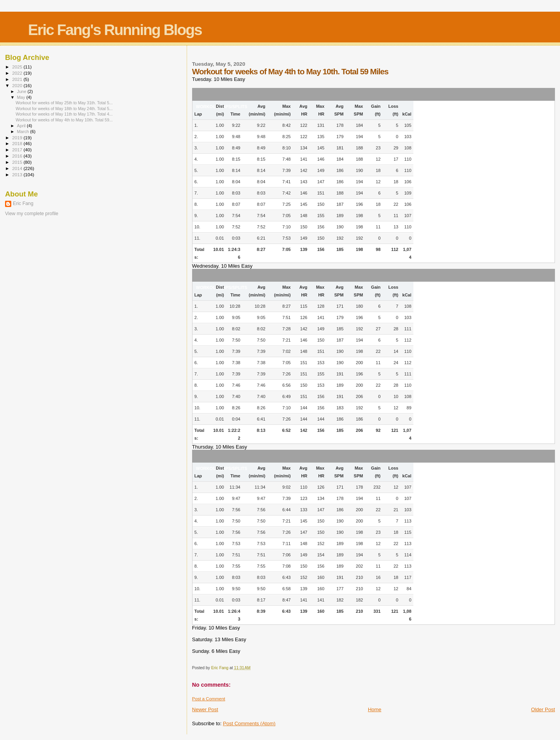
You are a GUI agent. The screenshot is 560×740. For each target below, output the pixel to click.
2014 (18, 168)
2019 (18, 138)
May (22, 97)
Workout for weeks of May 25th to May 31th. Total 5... (64, 103)
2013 (18, 174)
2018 (18, 143)
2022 (18, 73)
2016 (18, 156)
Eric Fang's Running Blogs (115, 30)
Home (375, 709)
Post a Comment (209, 699)
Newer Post (205, 709)
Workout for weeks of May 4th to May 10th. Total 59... (64, 120)
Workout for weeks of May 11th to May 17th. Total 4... (64, 114)
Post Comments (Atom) (249, 723)
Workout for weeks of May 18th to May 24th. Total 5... (64, 109)
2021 (18, 79)
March (24, 132)
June (22, 91)
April (22, 126)
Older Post (543, 709)
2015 (18, 162)
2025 (18, 67)
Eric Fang (23, 203)
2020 (18, 85)
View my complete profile (32, 214)
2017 (18, 150)
